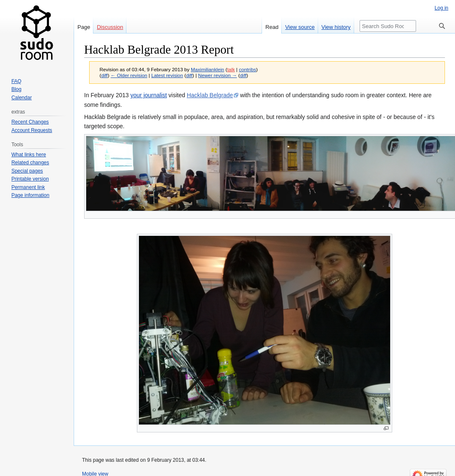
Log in (441, 8)
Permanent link (28, 187)
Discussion (110, 27)
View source (300, 27)
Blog (16, 89)
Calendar (22, 98)
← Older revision (129, 75)
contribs (248, 69)
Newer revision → (217, 75)
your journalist (149, 95)
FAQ (16, 81)
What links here (29, 155)
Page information (30, 195)
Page (84, 27)
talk (231, 69)
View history (336, 27)
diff (104, 75)
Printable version (30, 179)
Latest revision (167, 75)
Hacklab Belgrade (210, 95)
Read (272, 27)
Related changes (30, 163)
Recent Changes (30, 122)
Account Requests (32, 130)
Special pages (27, 171)
